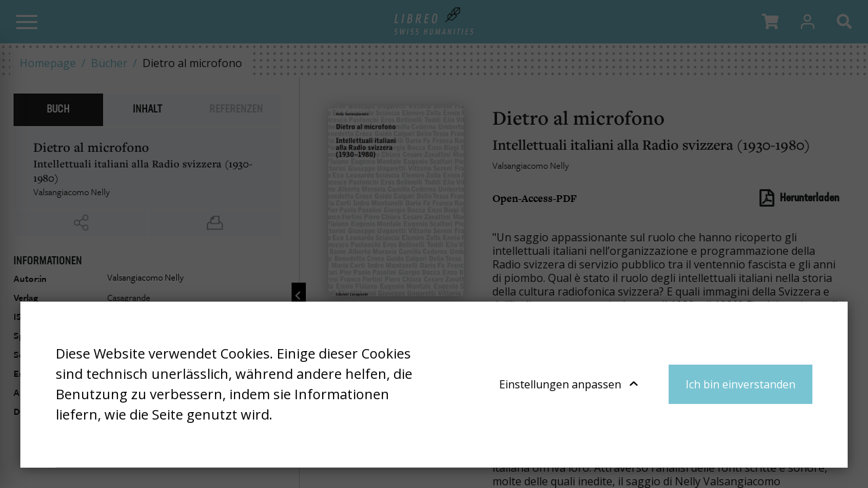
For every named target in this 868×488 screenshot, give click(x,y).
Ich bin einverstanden (741, 384)
